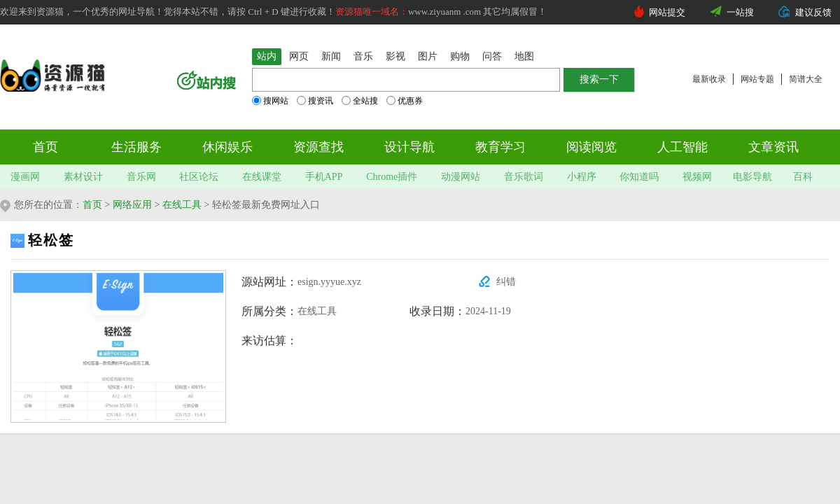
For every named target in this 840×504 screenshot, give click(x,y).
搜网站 (270, 101)
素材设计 (83, 177)
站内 (267, 56)
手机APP (324, 177)
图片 (428, 56)
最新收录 (709, 79)
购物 (460, 56)
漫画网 (25, 177)
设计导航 (409, 147)
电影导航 (752, 177)
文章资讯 (773, 147)
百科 (803, 177)
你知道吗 (639, 177)
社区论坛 (199, 177)
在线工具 (182, 205)
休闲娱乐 (227, 147)
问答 (492, 56)
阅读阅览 (591, 147)
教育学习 (500, 147)
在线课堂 (262, 177)
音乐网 (141, 177)
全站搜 (360, 101)
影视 (395, 56)
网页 (299, 56)
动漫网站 (461, 177)
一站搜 (740, 12)
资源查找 (318, 147)
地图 (524, 56)
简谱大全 (806, 79)
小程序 (582, 177)
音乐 (363, 56)
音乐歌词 (524, 177)
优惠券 (405, 101)
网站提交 (667, 12)
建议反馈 (813, 12)
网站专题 (757, 79)
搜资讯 (315, 101)
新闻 (331, 56)
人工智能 (682, 147)
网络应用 (132, 205)
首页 (45, 147)
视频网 (697, 177)
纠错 (506, 282)
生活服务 (136, 147)
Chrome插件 (392, 177)
